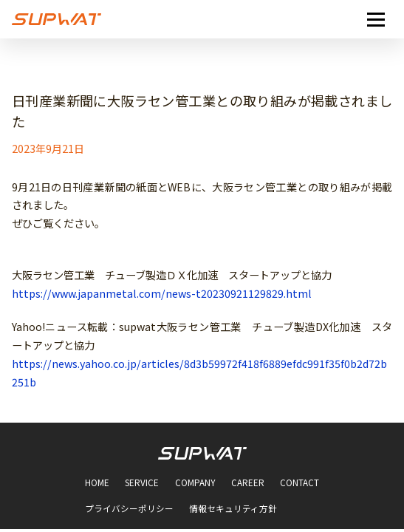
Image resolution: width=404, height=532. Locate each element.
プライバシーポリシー (129, 509)
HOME (97, 483)
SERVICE (142, 483)
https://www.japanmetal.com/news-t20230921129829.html (162, 293)
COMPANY (195, 483)
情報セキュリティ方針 (233, 509)
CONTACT (299, 483)
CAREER (248, 483)
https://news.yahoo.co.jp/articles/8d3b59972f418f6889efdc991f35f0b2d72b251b (199, 373)
